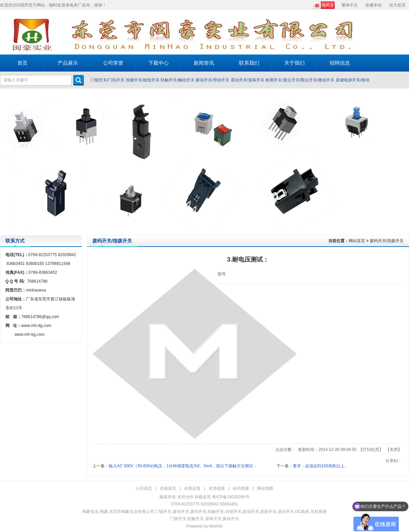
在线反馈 (192, 488)
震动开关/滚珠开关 (248, 80)
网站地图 (265, 488)
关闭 (394, 450)
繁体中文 (350, 5)
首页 (22, 63)
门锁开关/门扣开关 (108, 80)
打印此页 (371, 450)
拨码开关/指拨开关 (387, 241)
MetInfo (216, 526)
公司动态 (144, 488)
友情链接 (217, 488)
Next (402, 162)
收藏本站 (374, 5)
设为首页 (397, 5)
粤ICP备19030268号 (231, 497)
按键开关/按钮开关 (143, 80)
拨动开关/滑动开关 (213, 80)
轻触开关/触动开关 (177, 80)
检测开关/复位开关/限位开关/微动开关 (300, 80)
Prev (7, 162)
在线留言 (168, 488)
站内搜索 (241, 488)
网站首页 (357, 241)
